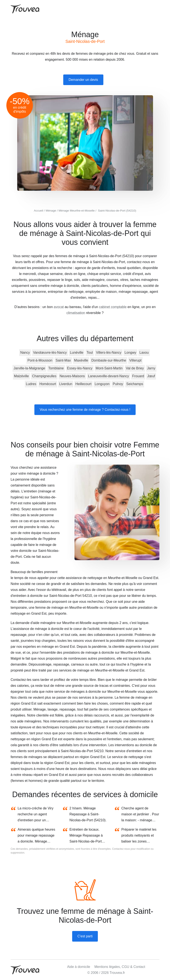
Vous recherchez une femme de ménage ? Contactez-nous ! (85, 410)
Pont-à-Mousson (40, 360)
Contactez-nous (121, 849)
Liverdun (66, 384)
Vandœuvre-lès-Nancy (50, 353)
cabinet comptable (113, 307)
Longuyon (102, 384)
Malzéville (21, 376)
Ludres (31, 384)
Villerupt (135, 360)
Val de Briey (135, 368)
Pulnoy (118, 384)
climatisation (76, 313)
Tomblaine (56, 368)
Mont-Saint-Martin (109, 368)
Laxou (144, 353)
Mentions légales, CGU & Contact (120, 967)
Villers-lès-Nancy (109, 353)
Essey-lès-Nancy (80, 368)
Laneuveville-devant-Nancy (109, 376)
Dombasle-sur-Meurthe (109, 360)
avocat (59, 307)
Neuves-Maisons (72, 376)
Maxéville (81, 360)
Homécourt (48, 384)
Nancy (25, 353)
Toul (90, 353)
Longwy (130, 353)
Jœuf (151, 376)
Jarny (151, 368)
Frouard (138, 376)
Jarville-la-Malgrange (29, 368)
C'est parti (85, 936)
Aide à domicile (79, 967)
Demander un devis (83, 80)
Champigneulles (44, 376)
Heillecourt (83, 384)
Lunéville (77, 353)
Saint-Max (63, 360)
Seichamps (135, 384)
